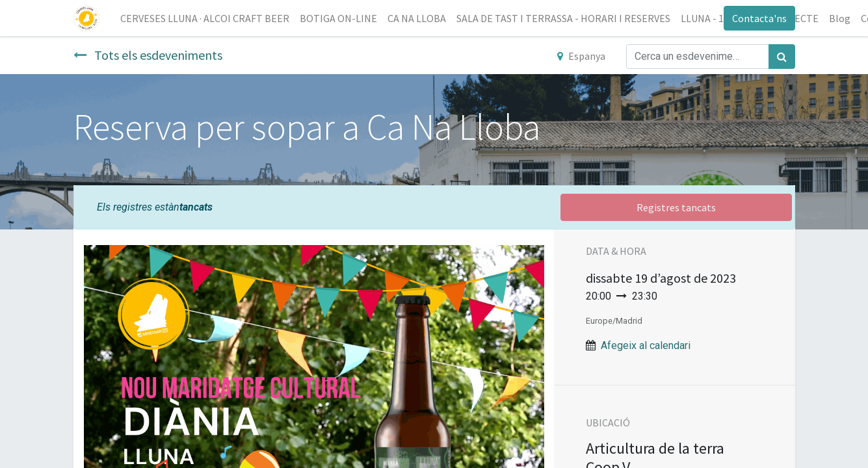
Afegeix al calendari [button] (646, 345)
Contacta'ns (759, 18)
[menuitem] (205, 18)
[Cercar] (782, 57)
